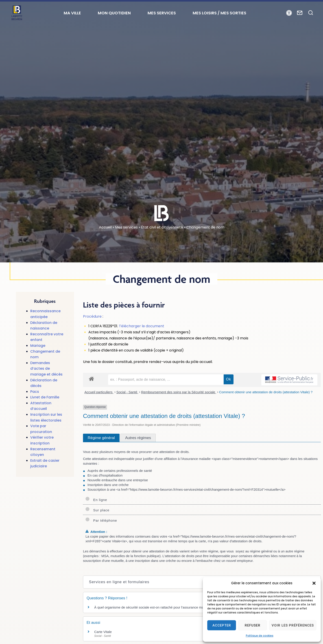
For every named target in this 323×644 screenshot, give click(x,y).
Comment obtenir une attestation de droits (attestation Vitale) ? (266, 392)
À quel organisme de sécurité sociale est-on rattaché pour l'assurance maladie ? (154, 607)
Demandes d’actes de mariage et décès (46, 369)
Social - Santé (127, 392)
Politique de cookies (260, 636)
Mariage (38, 346)
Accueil (105, 227)
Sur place (97, 510)
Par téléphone (101, 520)
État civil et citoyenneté (162, 227)
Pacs (35, 392)
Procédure (92, 316)
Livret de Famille (45, 397)
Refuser (253, 625)
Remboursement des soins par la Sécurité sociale (179, 392)
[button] (314, 583)
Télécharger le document (142, 326)
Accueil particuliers (99, 392)
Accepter (222, 625)
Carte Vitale (103, 632)
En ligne (96, 500)
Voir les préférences (293, 625)
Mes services (126, 227)
